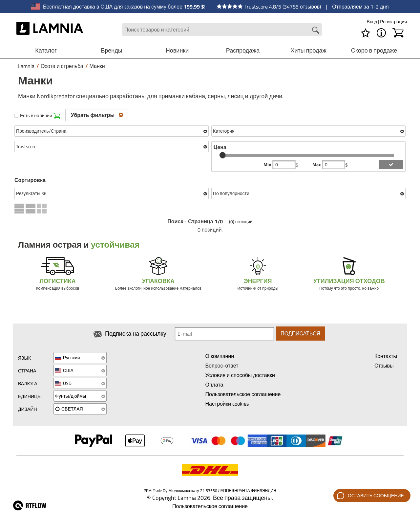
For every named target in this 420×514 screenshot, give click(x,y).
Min (268, 165)
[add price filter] (391, 165)
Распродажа (243, 50)
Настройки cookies (227, 404)
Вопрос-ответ (222, 366)
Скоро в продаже (374, 50)
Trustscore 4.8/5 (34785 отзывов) (269, 7)
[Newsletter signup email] (224, 334)
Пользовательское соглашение (243, 394)
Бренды (111, 50)
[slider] (222, 155)
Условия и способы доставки (240, 375)
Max (317, 165)
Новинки (177, 50)
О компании (220, 356)
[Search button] (316, 30)
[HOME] (50, 30)
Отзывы (384, 366)
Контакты (386, 356)
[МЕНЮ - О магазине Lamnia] (381, 33)
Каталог (46, 50)
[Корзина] (398, 33)
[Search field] (222, 30)
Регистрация (393, 22)
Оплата (214, 385)
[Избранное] (366, 33)
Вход (372, 22)
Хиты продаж (308, 50)
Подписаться (300, 334)
